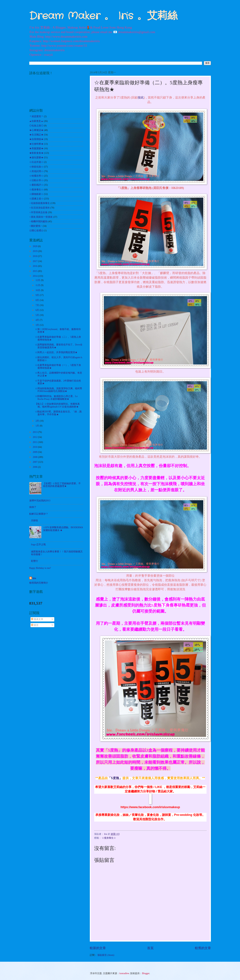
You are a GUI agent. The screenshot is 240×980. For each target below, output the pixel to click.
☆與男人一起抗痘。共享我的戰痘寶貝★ (56, 352)
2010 (35, 447)
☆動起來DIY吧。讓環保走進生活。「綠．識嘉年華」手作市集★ (58, 413)
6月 (38, 310)
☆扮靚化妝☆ (36, 167)
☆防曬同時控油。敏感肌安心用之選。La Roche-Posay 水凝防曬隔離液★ (56, 398)
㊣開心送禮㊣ (36, 231)
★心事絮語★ (36, 130)
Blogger (146, 973)
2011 (35, 442)
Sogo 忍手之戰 (38, 545)
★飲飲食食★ (36, 153)
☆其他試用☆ (36, 171)
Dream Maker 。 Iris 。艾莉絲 (103, 16)
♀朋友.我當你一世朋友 (41, 217)
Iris (34, 578)
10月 (38, 290)
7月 (38, 305)
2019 (35, 251)
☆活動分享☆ (36, 180)
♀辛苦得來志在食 (38, 212)
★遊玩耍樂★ (36, 158)
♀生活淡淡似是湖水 (40, 208)
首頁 (150, 948)
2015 (35, 271)
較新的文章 (98, 948)
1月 (38, 426)
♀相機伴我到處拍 (38, 221)
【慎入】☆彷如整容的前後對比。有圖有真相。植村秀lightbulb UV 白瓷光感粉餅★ (57, 405)
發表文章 (37, 619)
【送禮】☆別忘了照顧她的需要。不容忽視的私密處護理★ (62, 485)
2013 (35, 432)
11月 (38, 285)
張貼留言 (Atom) (106, 955)
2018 (35, 256)
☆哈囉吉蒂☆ (36, 176)
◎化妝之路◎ (36, 126)
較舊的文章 (203, 948)
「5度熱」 (115, 778)
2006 (35, 467)
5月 (38, 315)
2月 (38, 421)
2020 (35, 246)
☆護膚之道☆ (36, 199)
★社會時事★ (36, 144)
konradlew (124, 973)
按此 (141, 98)
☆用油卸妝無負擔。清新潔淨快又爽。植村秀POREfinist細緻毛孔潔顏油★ (59, 390)
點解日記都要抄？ (39, 514)
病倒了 (33, 507)
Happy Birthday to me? (40, 568)
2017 (35, 261)
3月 (38, 325)
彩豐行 (34, 561)
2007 (35, 462)
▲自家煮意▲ (36, 121)
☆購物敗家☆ (36, 194)
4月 (38, 320)
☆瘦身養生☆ (109, 838)
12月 (38, 280)
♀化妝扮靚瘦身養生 (40, 203)
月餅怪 (34, 521)
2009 (35, 452)
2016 (35, 266)
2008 (35, 457)
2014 (35, 276)
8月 (38, 300)
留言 (35, 625)
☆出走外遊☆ (36, 162)
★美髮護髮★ (36, 148)
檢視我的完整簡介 (39, 583)
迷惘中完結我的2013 (40, 501)
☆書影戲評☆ (36, 185)
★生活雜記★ (36, 135)
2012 (35, 437)
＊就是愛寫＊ (36, 116)
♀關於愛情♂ (36, 226)
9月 (38, 295)
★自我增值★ (36, 139)
